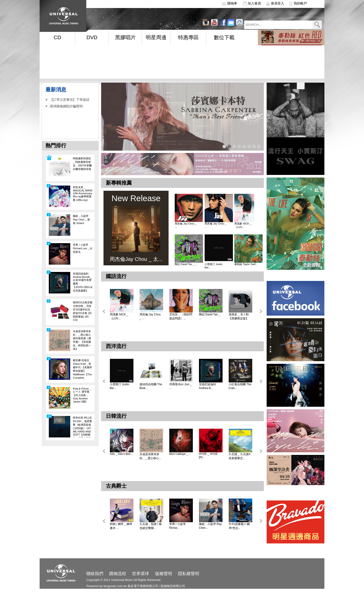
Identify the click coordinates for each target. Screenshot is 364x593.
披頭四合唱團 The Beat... (151, 386)
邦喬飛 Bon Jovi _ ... (180, 386)
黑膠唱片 (125, 37)
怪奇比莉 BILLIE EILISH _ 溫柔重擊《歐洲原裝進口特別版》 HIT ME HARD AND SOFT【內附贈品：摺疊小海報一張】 (82, 427)
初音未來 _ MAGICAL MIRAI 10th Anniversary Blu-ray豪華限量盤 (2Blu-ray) (83, 194)
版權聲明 (164, 574)
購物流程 (118, 574)
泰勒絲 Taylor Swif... (246, 264)
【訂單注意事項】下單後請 (70, 100)
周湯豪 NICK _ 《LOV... (243, 225)
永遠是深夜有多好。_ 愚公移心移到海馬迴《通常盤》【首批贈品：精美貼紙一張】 (82, 340)
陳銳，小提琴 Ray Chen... (210, 526)
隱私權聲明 (189, 574)
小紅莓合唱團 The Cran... (240, 386)
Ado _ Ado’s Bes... (121, 454)
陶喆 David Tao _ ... (186, 264)
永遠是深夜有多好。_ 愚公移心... (150, 456)
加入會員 (254, 3)
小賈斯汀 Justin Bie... (214, 266)
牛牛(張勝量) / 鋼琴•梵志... (239, 526)
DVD (92, 37)
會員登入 (277, 3)
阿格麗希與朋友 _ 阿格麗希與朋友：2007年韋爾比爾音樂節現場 (82, 164)
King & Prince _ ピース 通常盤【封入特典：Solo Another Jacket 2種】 (82, 395)
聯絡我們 (95, 574)
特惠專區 (188, 37)
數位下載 (224, 37)
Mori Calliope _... (180, 454)
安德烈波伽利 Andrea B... (207, 386)
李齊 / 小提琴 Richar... (178, 526)
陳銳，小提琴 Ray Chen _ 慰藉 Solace (81, 220)
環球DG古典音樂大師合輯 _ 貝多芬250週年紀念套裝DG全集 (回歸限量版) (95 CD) (83, 311)
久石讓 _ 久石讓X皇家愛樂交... (240, 456)
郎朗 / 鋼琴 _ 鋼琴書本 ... (121, 526)
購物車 (232, 3)
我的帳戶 (300, 3)
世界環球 (141, 574)
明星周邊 (156, 37)
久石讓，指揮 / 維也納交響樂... (151, 526)
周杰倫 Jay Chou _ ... (186, 225)
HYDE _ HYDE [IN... (208, 456)
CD (58, 37)
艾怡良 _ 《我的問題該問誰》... (181, 316)
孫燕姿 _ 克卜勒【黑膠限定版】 (239, 316)
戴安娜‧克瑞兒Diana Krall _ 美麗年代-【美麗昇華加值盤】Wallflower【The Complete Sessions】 (82, 369)
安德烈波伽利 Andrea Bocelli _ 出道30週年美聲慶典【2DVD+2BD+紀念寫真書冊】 (83, 282)
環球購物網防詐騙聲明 (66, 106)
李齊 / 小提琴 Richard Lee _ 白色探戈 (83, 248)
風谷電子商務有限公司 (143, 586)
